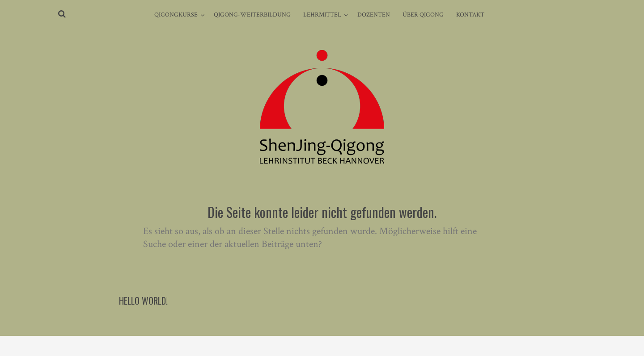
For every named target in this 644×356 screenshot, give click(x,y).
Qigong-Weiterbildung (252, 15)
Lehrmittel (322, 15)
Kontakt (470, 15)
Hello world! (143, 301)
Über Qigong (423, 15)
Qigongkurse (176, 15)
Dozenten (374, 15)
